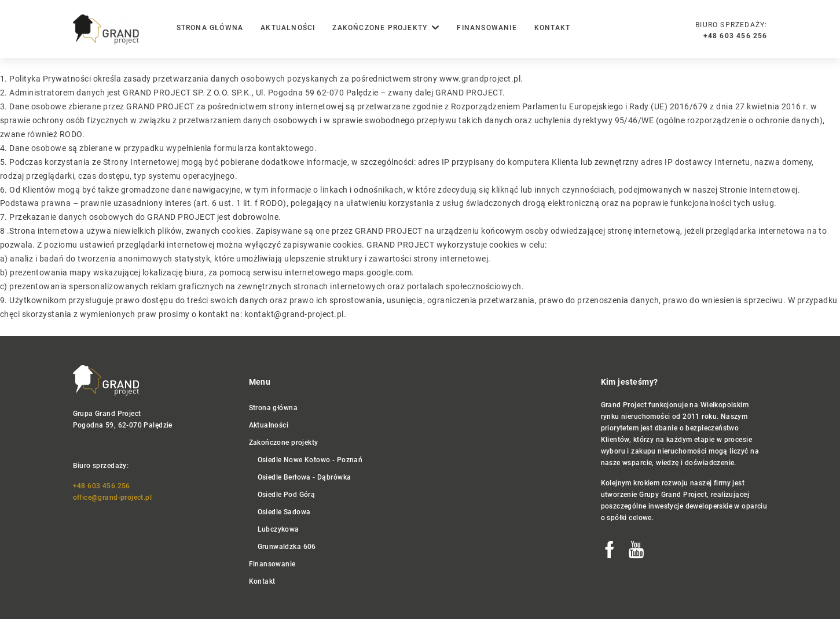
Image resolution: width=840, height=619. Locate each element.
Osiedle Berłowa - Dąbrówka (305, 477)
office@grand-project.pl (113, 498)
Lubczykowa (278, 529)
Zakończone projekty (284, 443)
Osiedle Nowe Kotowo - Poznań (310, 460)
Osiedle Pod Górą (287, 495)
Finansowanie (487, 28)
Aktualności (288, 28)
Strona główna (210, 28)
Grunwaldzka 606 (287, 547)
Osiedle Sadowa (284, 512)
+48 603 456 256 (102, 486)
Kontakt (552, 28)
